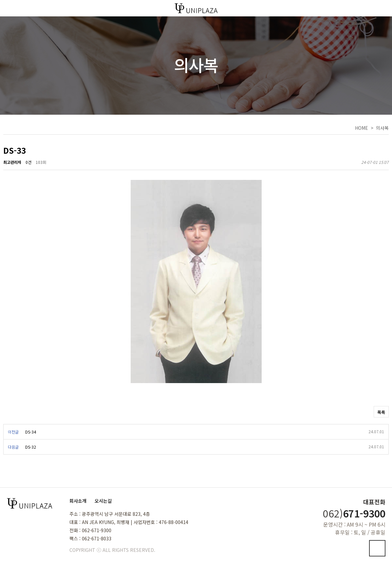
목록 (381, 412)
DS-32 (31, 447)
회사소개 (78, 501)
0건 (28, 162)
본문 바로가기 (0, 0)
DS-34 (31, 432)
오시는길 (103, 501)
